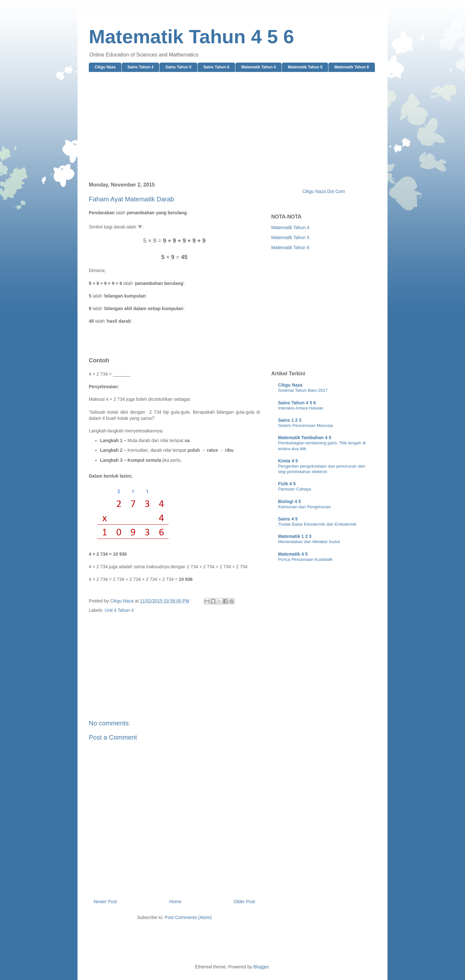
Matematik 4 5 (293, 554)
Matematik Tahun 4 (258, 67)
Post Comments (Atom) (188, 917)
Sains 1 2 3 (290, 420)
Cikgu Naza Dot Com (324, 191)
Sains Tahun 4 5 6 (297, 403)
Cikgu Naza (105, 67)
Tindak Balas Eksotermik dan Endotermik (317, 524)
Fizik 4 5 (287, 484)
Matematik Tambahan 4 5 (305, 438)
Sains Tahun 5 (178, 67)
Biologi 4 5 (289, 501)
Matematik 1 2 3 (295, 536)
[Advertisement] (232, 127)
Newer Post (105, 902)
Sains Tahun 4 (140, 67)
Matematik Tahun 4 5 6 (191, 37)
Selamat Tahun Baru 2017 (303, 390)
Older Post (244, 902)
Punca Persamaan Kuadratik (305, 559)
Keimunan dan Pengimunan (305, 507)
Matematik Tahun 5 (305, 67)
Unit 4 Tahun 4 (119, 610)
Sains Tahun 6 (216, 67)
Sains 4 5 (288, 519)
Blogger (261, 967)
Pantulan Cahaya (294, 489)
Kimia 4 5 (288, 461)
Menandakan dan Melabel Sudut (309, 542)
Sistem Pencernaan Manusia (305, 425)
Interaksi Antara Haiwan (301, 408)
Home (175, 902)
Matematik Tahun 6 (351, 67)
